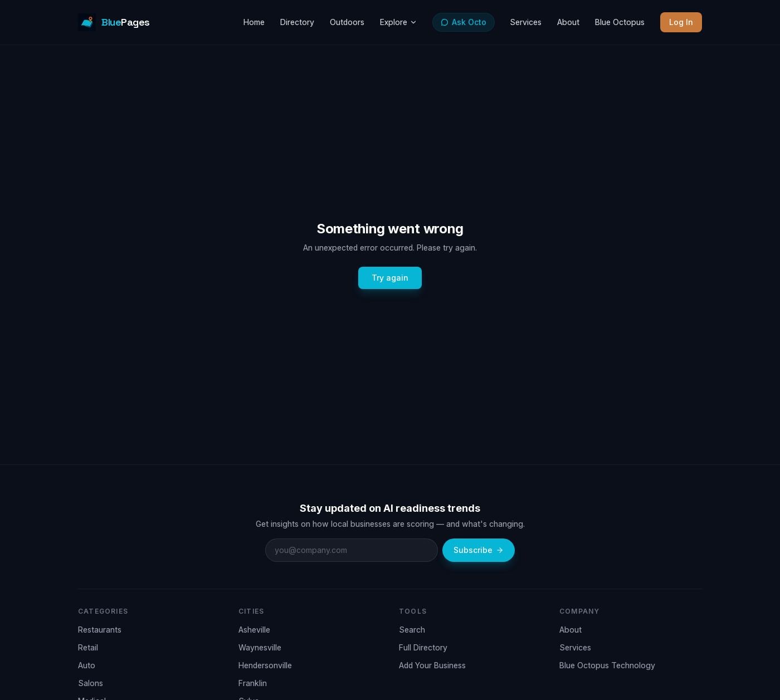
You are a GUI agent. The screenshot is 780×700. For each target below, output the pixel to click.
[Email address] (352, 550)
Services (526, 22)
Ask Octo (464, 22)
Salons (91, 683)
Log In (681, 22)
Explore (399, 22)
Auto (87, 665)
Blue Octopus (620, 22)
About (568, 22)
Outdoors (347, 22)
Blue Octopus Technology (607, 665)
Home (254, 22)
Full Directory (423, 647)
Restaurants (100, 630)
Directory (297, 22)
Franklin (253, 683)
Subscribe (479, 550)
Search (412, 630)
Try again (390, 278)
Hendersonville (265, 665)
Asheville (254, 630)
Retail (88, 647)
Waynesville (260, 647)
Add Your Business (432, 665)
